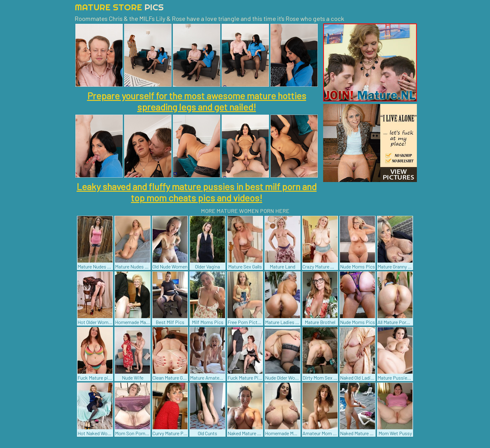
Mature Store (119, 7)
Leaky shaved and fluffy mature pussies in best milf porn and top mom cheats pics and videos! (197, 192)
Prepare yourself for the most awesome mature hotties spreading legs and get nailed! (197, 101)
